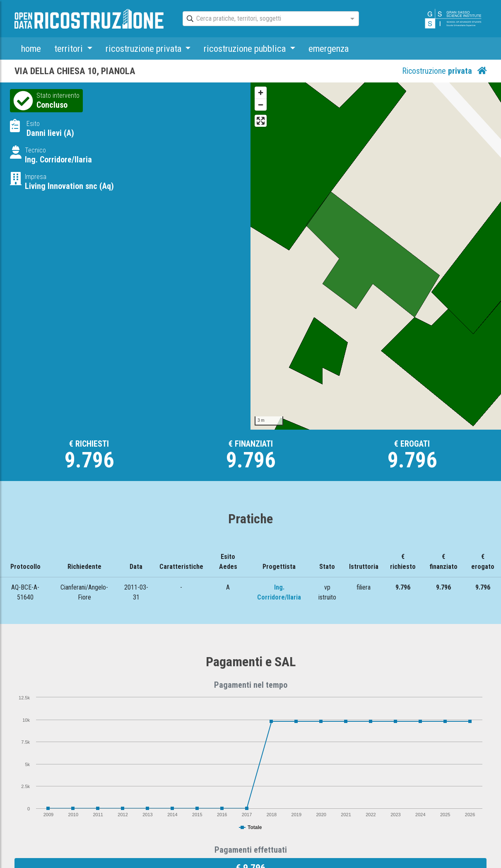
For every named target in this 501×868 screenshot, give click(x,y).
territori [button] (70, 48)
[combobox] (263, 19)
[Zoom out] (261, 105)
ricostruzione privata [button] (145, 48)
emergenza (329, 48)
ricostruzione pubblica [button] (246, 48)
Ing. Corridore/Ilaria (58, 160)
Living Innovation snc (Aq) (69, 186)
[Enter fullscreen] (261, 121)
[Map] (376, 256)
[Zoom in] (261, 93)
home (31, 48)
